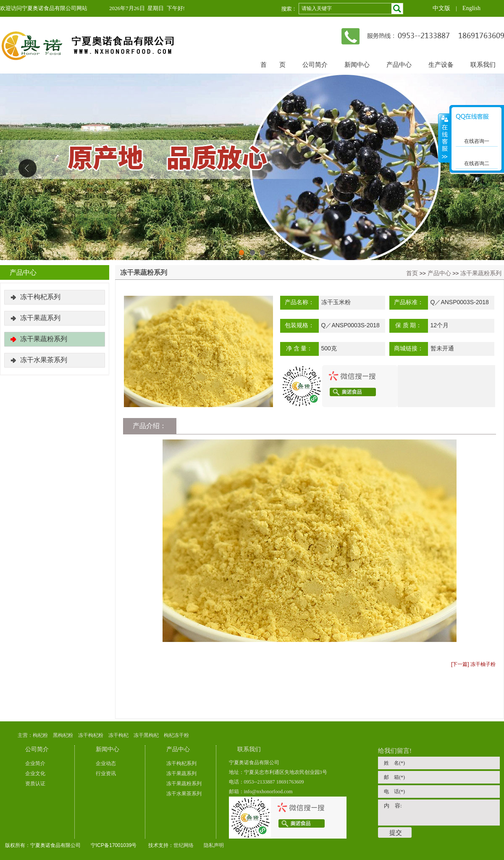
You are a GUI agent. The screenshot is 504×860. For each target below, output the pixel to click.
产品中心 (399, 65)
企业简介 (35, 763)
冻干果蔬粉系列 (481, 273)
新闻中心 (357, 65)
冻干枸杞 (118, 735)
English (471, 8)
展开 (444, 138)
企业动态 (106, 763)
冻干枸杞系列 (40, 297)
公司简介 (315, 65)
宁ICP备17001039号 (114, 845)
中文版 (441, 8)
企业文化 (35, 773)
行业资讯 (106, 773)
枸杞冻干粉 (176, 735)
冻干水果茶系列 (44, 360)
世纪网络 (184, 845)
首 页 (273, 65)
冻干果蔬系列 (40, 318)
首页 (412, 273)
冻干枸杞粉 (91, 735)
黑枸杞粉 (63, 735)
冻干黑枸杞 (146, 735)
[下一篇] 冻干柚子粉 (473, 664)
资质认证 (35, 784)
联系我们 (483, 65)
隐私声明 (214, 845)
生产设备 (441, 65)
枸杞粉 (40, 735)
